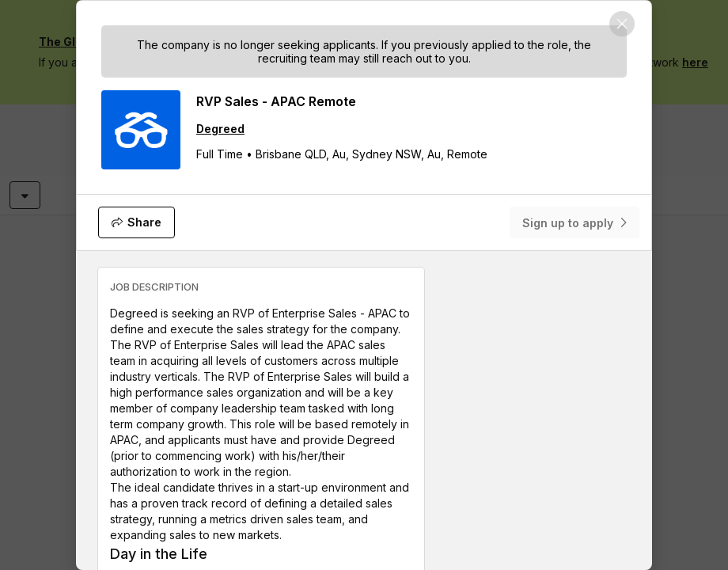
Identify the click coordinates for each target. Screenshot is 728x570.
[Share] (136, 222)
